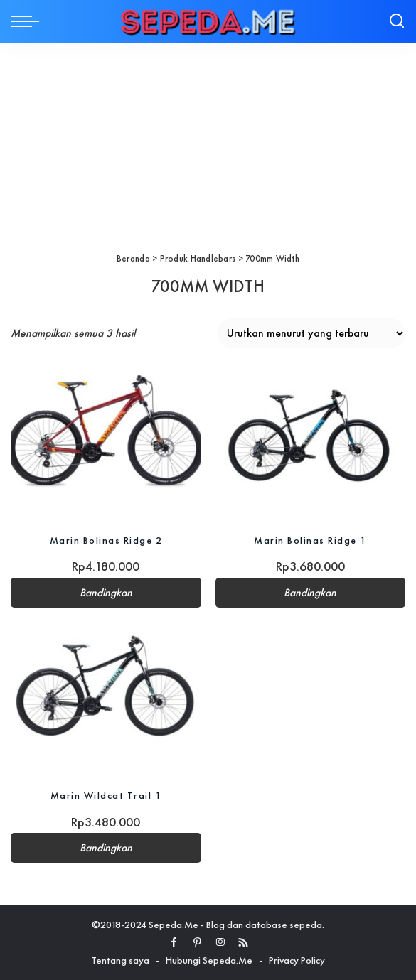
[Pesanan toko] (311, 333)
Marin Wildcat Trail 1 (106, 795)
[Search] (397, 21)
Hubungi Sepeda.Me (209, 960)
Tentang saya (120, 960)
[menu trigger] (28, 21)
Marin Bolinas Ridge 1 (310, 540)
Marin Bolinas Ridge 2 (106, 540)
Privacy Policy (297, 960)
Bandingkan (106, 593)
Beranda (133, 258)
